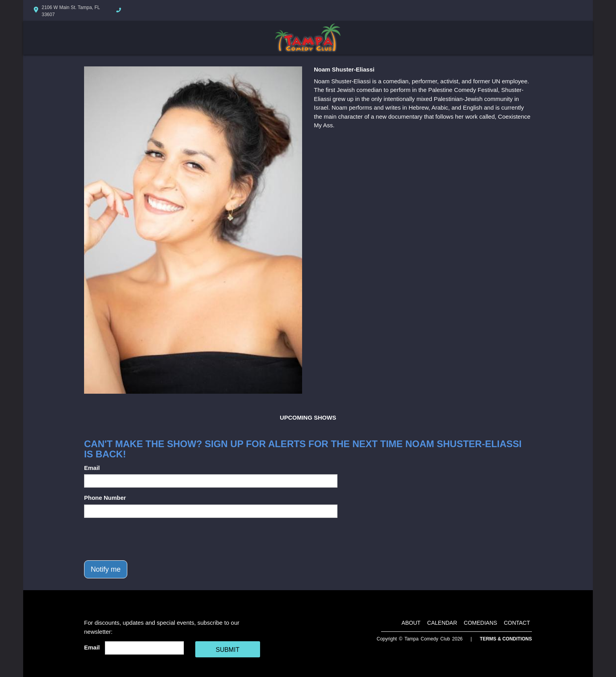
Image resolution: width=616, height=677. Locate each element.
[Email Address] (144, 648)
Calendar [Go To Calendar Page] (442, 623)
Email (92, 468)
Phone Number (105, 498)
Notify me (106, 569)
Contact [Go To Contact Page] (517, 623)
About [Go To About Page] (411, 623)
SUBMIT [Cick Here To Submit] (227, 650)
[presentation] (144, 539)
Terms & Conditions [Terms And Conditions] (506, 639)
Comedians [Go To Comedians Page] (481, 623)
